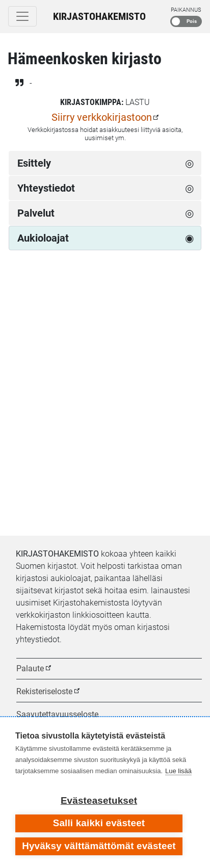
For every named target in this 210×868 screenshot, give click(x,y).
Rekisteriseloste (44, 691)
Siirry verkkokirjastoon (102, 117)
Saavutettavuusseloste (57, 714)
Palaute (30, 668)
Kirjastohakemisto (99, 16)
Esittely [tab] (34, 163)
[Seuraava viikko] (191, 294)
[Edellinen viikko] (19, 294)
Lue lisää (178, 771)
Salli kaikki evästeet (99, 823)
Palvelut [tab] (36, 213)
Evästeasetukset (99, 800)
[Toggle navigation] (22, 16)
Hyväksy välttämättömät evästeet (99, 846)
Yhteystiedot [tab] (46, 188)
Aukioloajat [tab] (43, 238)
